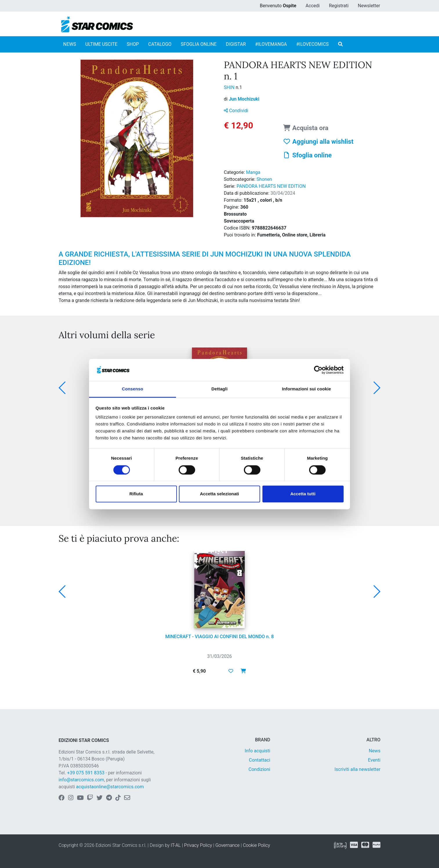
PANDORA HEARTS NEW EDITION (271, 186)
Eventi (374, 760)
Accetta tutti (303, 494)
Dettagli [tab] (219, 389)
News (375, 751)
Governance (228, 845)
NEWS (70, 44)
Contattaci (260, 760)
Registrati (339, 6)
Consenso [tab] (132, 389)
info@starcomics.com (81, 780)
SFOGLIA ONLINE (199, 44)
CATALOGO (160, 44)
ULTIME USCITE (101, 44)
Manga (253, 172)
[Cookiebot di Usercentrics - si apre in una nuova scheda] (318, 370)
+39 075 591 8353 (86, 773)
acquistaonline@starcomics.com (110, 787)
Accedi (313, 6)
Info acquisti (257, 751)
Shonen (264, 179)
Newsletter (369, 6)
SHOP (133, 44)
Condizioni (259, 769)
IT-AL (176, 845)
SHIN (230, 87)
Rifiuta (136, 494)
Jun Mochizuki (244, 99)
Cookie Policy (257, 845)
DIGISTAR (236, 44)
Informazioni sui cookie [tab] (307, 389)
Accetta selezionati (219, 494)
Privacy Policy (198, 845)
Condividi (236, 111)
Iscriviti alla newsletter (357, 769)
